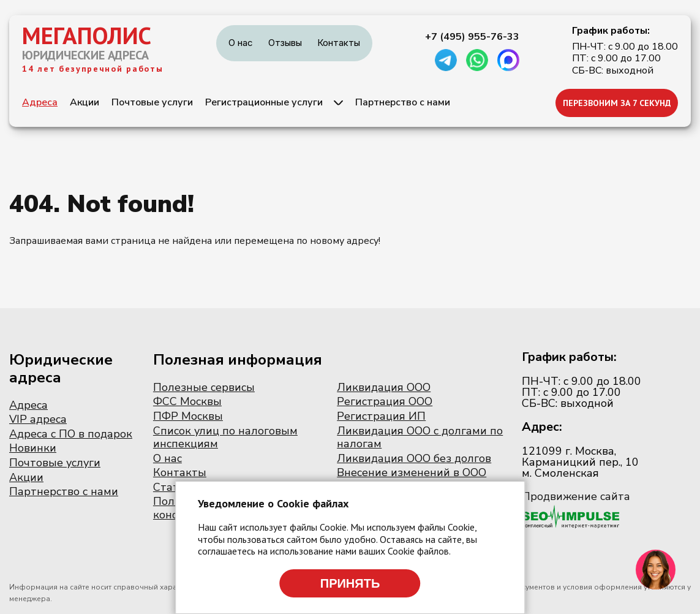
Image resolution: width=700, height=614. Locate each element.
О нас (241, 43)
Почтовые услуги (152, 102)
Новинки (33, 448)
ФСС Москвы (187, 401)
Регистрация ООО (385, 401)
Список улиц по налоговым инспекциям (225, 438)
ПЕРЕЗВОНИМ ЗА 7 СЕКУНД (617, 103)
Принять (350, 583)
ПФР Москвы (188, 416)
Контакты (339, 43)
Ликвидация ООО (384, 387)
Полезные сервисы (204, 387)
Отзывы (285, 43)
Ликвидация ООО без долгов (414, 458)
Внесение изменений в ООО (412, 472)
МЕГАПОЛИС (87, 36)
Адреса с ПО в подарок (71, 434)
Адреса (40, 102)
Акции (85, 102)
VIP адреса (38, 419)
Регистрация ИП (381, 416)
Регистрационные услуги (264, 102)
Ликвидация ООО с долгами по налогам (420, 438)
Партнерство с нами (403, 102)
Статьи (172, 487)
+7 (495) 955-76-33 (472, 37)
